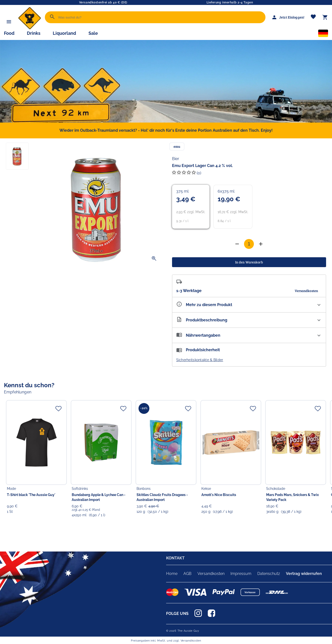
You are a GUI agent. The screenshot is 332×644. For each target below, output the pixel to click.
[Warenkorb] (325, 17)
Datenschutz (269, 574)
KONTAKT (175, 558)
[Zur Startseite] (30, 28)
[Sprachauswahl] (323, 34)
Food (9, 33)
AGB (187, 574)
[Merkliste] (313, 17)
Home (172, 574)
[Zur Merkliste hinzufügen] (58, 408)
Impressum (241, 574)
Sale (93, 33)
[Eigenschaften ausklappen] (249, 305)
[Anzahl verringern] (261, 244)
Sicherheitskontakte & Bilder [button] (200, 360)
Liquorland (64, 33)
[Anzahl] (249, 244)
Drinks (34, 33)
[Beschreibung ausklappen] (249, 320)
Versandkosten (211, 574)
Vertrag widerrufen (304, 574)
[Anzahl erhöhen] (237, 244)
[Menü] (9, 22)
